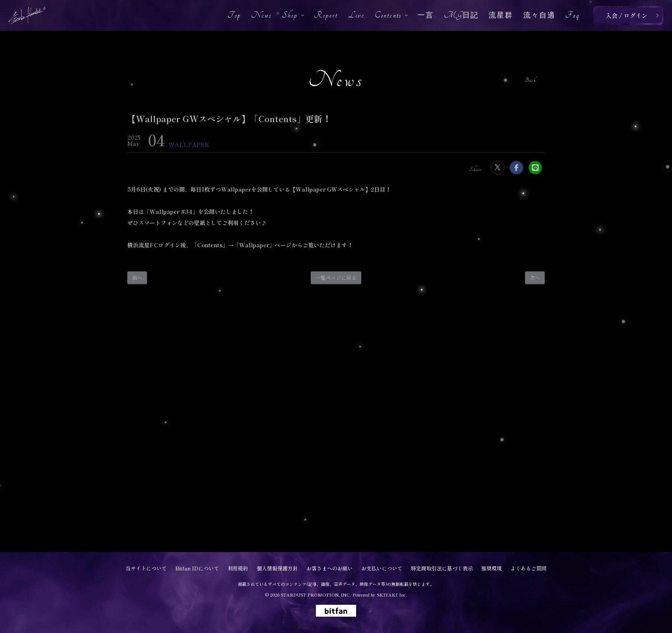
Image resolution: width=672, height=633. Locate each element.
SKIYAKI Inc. (392, 595)
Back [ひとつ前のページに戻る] (530, 80)
